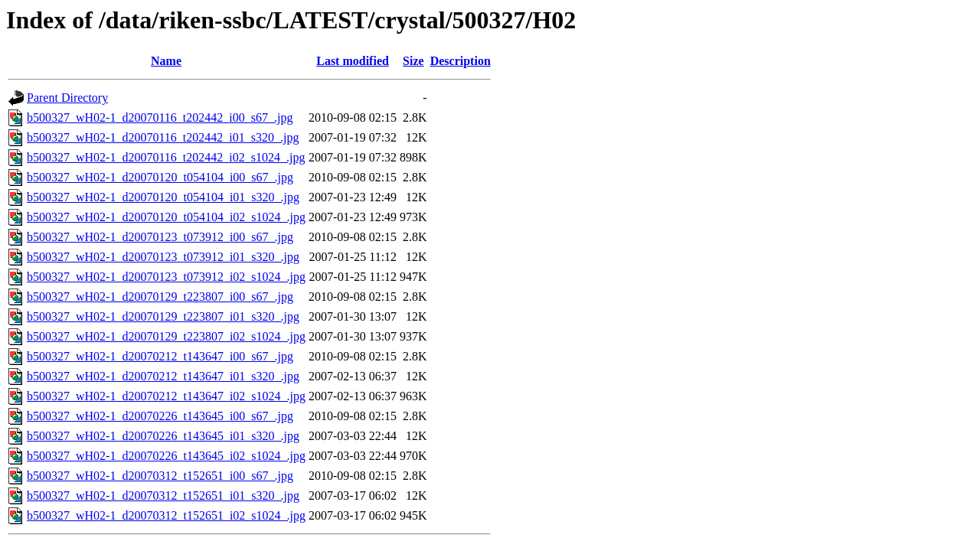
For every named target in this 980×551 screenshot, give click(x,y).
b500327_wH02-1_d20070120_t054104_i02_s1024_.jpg (166, 217)
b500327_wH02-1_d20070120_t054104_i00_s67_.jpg (160, 177)
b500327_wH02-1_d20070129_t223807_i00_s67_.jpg (160, 297)
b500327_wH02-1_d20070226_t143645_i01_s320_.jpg (163, 436)
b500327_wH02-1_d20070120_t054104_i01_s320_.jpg (163, 197)
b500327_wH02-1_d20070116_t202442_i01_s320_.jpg (163, 137)
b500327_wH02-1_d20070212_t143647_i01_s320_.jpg (163, 376)
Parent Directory (67, 98)
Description (461, 61)
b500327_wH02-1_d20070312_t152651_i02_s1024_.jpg (166, 515)
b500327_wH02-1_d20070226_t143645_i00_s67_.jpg (160, 416)
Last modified (353, 61)
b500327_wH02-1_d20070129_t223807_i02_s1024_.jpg (166, 336)
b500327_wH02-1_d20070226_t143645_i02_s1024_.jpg (166, 456)
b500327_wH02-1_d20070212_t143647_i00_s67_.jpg (160, 356)
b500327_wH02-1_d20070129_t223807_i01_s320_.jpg (163, 316)
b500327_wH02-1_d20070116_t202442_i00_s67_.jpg (160, 117)
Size (413, 61)
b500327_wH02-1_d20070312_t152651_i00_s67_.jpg (160, 476)
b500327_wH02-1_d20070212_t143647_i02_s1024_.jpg (166, 396)
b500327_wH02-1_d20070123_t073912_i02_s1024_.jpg (166, 277)
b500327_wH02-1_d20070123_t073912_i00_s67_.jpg (160, 237)
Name (166, 61)
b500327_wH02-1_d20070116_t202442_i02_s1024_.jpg (166, 157)
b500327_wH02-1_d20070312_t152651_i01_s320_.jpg (163, 496)
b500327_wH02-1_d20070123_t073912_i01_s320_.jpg (163, 257)
